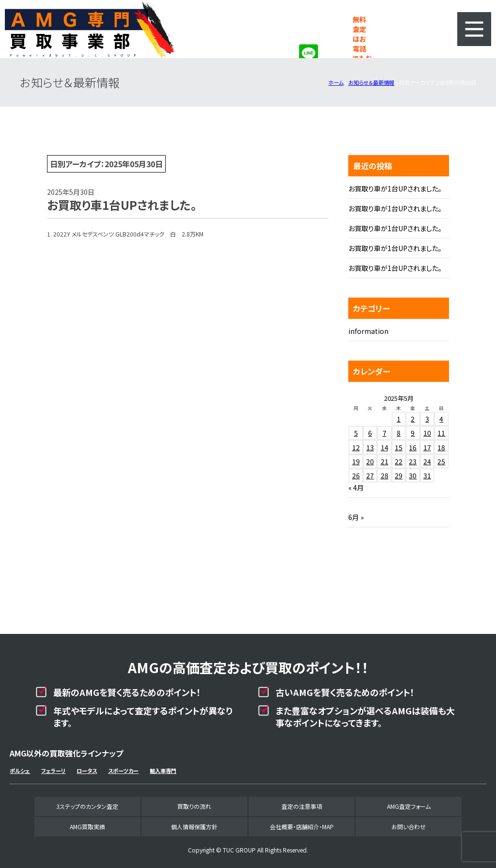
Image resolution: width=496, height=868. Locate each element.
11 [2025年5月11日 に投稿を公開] (441, 433)
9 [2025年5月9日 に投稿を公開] (413, 433)
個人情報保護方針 (194, 827)
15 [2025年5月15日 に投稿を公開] (399, 447)
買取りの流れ (194, 806)
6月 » (356, 517)
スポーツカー (123, 771)
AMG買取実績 (87, 827)
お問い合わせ (409, 827)
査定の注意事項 (302, 806)
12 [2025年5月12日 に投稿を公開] (356, 447)
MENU (474, 29)
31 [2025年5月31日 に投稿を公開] (427, 475)
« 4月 (356, 488)
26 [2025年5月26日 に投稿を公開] (356, 475)
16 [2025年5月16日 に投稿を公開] (413, 447)
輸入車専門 (163, 771)
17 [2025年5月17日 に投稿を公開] (427, 447)
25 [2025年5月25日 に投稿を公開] (441, 461)
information (368, 331)
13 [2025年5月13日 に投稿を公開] (370, 447)
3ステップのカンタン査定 (87, 806)
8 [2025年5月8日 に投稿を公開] (399, 433)
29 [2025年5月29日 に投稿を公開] (399, 475)
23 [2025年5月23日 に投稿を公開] (413, 461)
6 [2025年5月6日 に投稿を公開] (370, 433)
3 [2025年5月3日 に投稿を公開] (427, 419)
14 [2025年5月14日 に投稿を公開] (385, 447)
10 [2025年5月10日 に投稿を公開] (427, 433)
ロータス (87, 771)
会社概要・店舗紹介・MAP (302, 827)
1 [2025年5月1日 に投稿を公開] (399, 419)
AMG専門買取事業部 (90, 29)
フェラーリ (53, 771)
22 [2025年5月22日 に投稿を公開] (399, 461)
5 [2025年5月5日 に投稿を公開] (356, 433)
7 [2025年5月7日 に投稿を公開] (385, 433)
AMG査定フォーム (409, 806)
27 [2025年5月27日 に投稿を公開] (370, 475)
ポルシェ (20, 771)
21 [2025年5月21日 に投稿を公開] (385, 461)
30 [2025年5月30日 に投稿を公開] (413, 475)
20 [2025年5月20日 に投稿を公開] (370, 461)
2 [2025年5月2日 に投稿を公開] (413, 419)
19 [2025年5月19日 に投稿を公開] (356, 461)
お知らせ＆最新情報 (371, 82)
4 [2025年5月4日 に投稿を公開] (441, 419)
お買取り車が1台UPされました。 (395, 189)
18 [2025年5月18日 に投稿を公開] (441, 447)
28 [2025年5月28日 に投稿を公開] (385, 475)
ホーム (336, 82)
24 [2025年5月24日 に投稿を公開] (427, 461)
